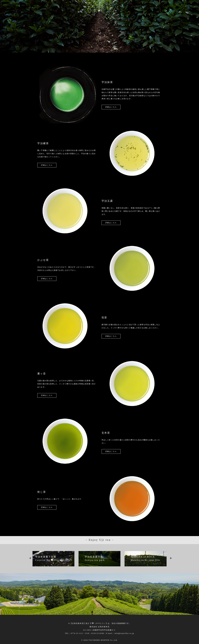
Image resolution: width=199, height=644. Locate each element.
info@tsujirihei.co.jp (124, 633)
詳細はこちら (111, 107)
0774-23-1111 (77, 633)
